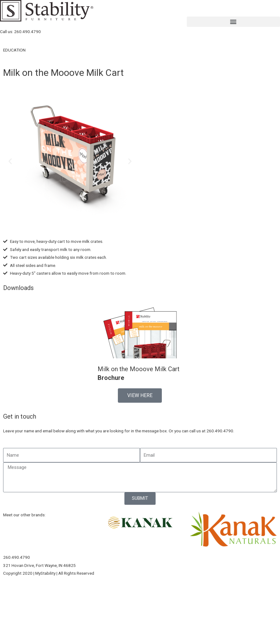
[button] (233, 22)
